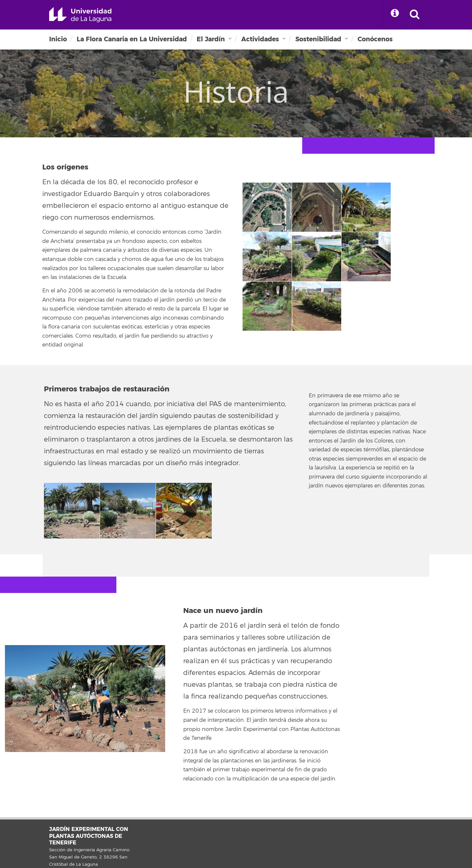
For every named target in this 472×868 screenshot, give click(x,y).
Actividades (260, 39)
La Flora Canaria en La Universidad (132, 39)
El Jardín (211, 39)
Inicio (58, 39)
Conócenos (375, 39)
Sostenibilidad (318, 39)
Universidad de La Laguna (80, 15)
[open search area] (415, 15)
